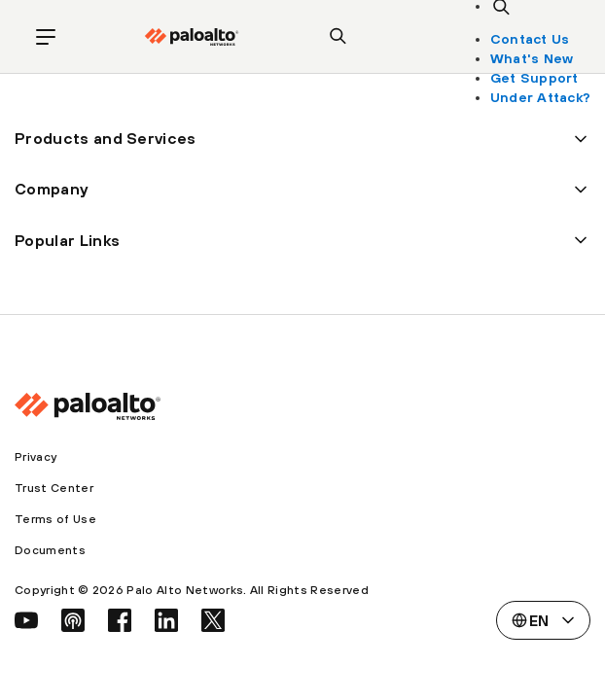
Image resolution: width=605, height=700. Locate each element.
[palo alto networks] (192, 37)
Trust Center (54, 488)
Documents (50, 550)
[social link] (26, 620)
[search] (338, 36)
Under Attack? (540, 97)
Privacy (36, 457)
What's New (532, 58)
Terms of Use (55, 519)
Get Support (534, 78)
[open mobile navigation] (46, 36)
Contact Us (530, 39)
